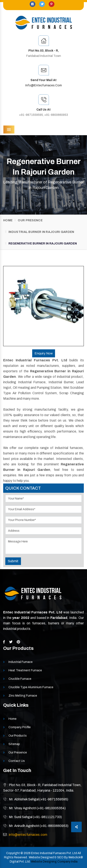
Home (8, 220)
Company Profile (20, 727)
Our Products (18, 736)
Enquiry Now (44, 353)
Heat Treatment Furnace (25, 670)
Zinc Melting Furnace (23, 696)
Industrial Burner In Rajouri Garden (41, 232)
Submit (13, 561)
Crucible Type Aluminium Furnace (31, 687)
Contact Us (17, 761)
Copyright (13, 853)
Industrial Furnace (21, 662)
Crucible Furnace (20, 679)
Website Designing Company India (54, 862)
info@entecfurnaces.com (44, 85)
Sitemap (14, 744)
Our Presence (30, 220)
